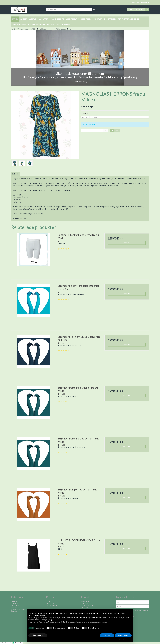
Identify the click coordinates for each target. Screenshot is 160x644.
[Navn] (132, 602)
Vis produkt (127, 243)
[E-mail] (132, 606)
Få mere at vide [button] (38, 635)
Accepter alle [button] (123, 635)
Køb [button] (114, 130)
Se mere (14, 611)
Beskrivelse (16, 174)
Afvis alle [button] (107, 635)
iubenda (129, 640)
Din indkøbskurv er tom (139, 9)
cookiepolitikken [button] (39, 615)
